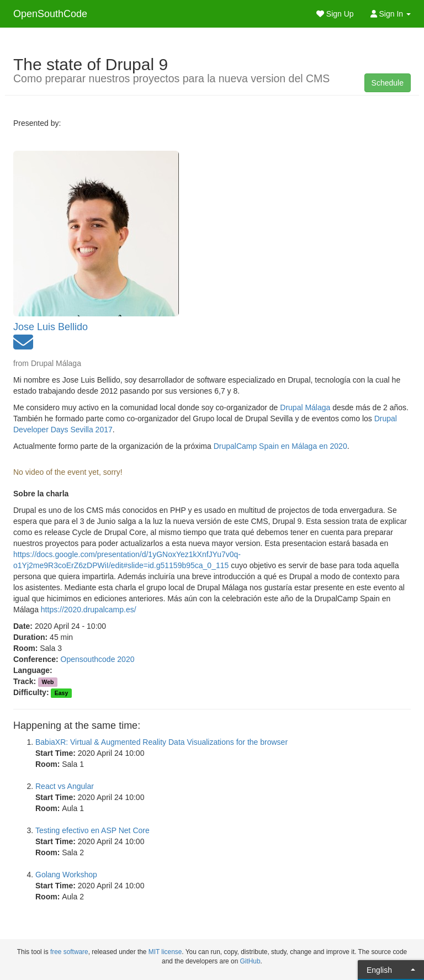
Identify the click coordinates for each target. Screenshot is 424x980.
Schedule (388, 83)
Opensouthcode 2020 (98, 659)
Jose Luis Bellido (51, 327)
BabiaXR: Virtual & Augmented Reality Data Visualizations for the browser (161, 742)
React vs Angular (65, 786)
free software (69, 952)
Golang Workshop (66, 875)
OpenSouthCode (50, 14)
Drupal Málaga (305, 407)
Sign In (391, 14)
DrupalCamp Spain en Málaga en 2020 (280, 446)
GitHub (250, 961)
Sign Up (335, 14)
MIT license (165, 952)
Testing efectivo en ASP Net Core (92, 830)
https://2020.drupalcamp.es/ (89, 610)
